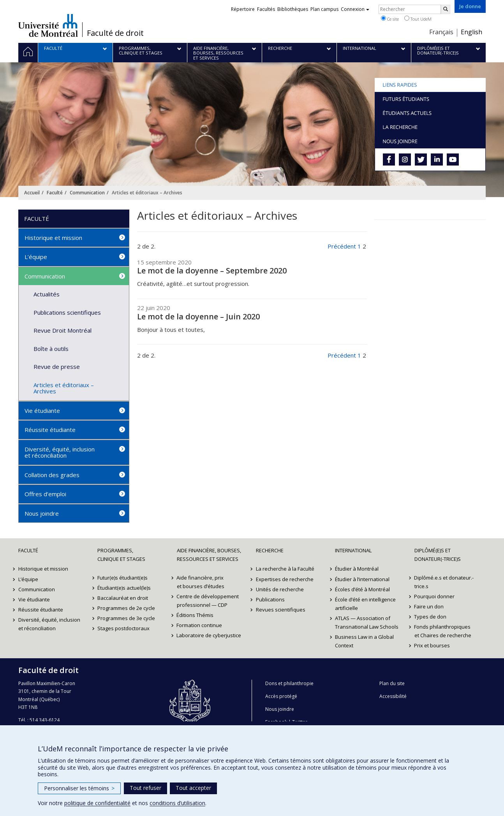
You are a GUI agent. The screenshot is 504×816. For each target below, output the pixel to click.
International (353, 550)
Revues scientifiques (281, 610)
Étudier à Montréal (357, 569)
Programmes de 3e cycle (126, 618)
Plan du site (392, 683)
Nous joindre (42, 513)
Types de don (431, 617)
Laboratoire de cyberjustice (209, 635)
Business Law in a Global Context (364, 641)
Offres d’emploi (45, 494)
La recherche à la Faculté (285, 569)
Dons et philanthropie (289, 683)
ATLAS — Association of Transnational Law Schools (367, 622)
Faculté (55, 193)
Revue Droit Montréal (63, 330)
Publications (270, 599)
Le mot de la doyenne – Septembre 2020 (212, 271)
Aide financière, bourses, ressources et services (209, 555)
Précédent (342, 246)
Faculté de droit (115, 33)
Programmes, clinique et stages (121, 555)
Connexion (355, 9)
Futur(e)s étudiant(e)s (122, 578)
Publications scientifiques (67, 312)
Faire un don (429, 606)
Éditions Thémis (195, 615)
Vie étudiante (42, 411)
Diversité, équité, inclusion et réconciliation (60, 452)
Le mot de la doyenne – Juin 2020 (198, 316)
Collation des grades (52, 475)
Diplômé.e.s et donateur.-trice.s (444, 582)
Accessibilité (393, 696)
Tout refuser (145, 788)
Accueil (32, 193)
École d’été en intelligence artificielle (365, 604)
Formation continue (200, 625)
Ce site (390, 19)
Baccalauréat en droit (123, 598)
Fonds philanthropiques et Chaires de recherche (443, 631)
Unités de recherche (280, 589)
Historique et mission (53, 238)
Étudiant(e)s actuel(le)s (124, 588)
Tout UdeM (418, 19)
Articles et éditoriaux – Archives (64, 388)
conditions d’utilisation (177, 803)
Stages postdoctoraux (123, 628)
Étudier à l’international (362, 579)
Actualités (47, 294)
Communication (87, 193)
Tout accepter (193, 788)
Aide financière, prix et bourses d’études (201, 582)
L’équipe (36, 257)
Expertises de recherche (285, 579)
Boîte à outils (51, 349)
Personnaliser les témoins (79, 788)
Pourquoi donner (435, 596)
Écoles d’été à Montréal (362, 589)
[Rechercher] (446, 9)
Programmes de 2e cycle (126, 608)
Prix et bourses (432, 645)
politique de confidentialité (97, 803)
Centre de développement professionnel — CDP (208, 601)
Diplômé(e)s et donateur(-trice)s (438, 555)
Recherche (270, 550)
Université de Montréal (48, 25)
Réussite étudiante (50, 430)
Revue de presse (57, 367)
